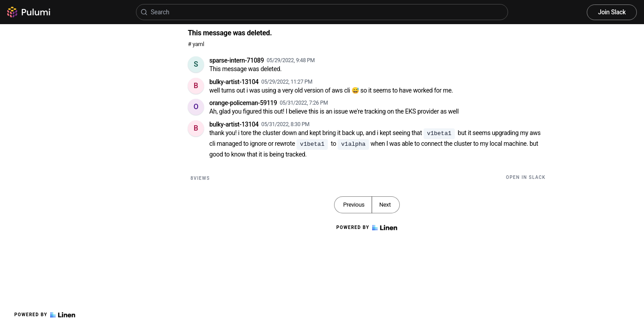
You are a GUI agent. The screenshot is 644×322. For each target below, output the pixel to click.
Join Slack (612, 12)
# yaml (196, 44)
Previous (354, 205)
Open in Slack (526, 177)
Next (385, 205)
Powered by (45, 315)
